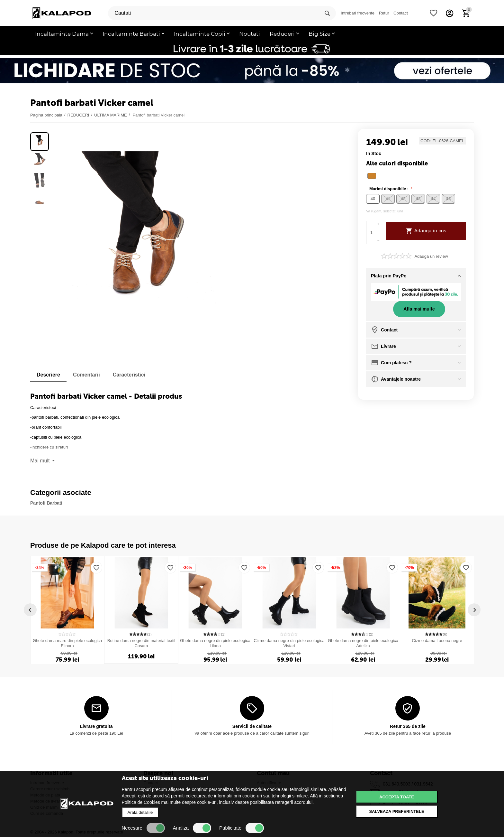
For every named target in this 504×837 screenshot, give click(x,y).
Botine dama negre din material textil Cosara (141, 643)
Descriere (48, 375)
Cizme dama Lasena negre (437, 641)
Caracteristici (129, 375)
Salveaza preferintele (396, 811)
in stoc (374, 153)
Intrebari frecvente (358, 13)
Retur (384, 13)
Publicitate (242, 828)
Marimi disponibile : (390, 189)
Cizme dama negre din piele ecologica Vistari (289, 643)
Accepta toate (397, 797)
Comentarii (86, 375)
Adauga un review (431, 256)
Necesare (143, 828)
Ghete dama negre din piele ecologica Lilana (215, 643)
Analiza (192, 828)
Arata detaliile (140, 812)
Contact (401, 13)
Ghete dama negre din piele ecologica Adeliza (363, 643)
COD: (426, 141)
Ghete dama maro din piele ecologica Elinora (67, 643)
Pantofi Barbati (46, 503)
